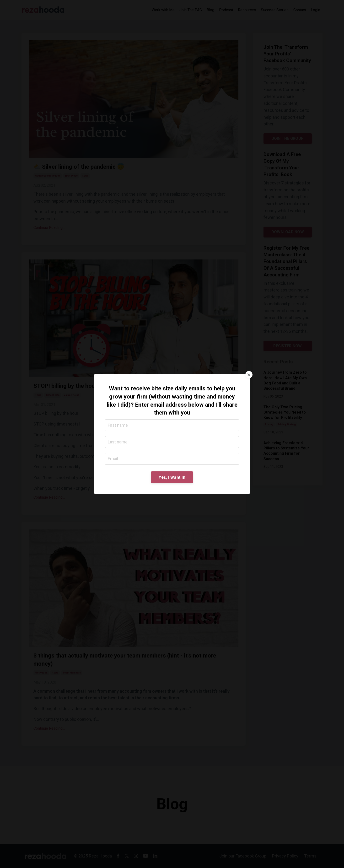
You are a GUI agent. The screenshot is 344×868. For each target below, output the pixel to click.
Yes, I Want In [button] (172, 477)
